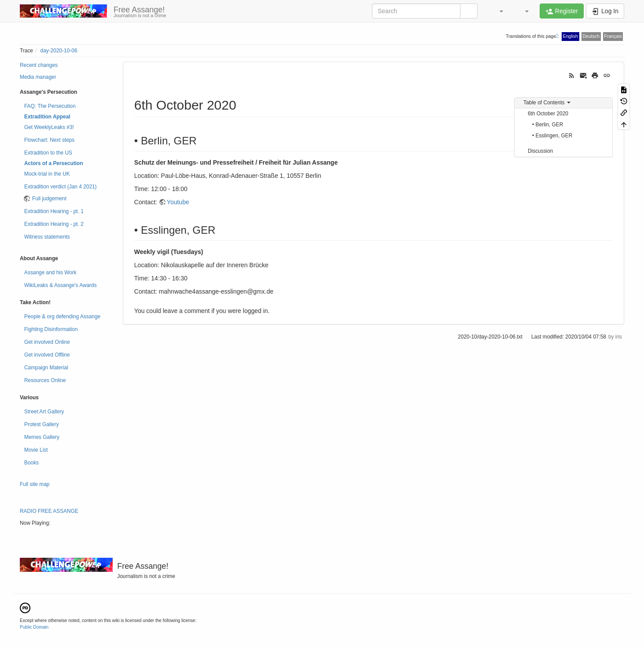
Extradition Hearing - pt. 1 (54, 211)
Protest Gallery (42, 424)
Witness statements (47, 237)
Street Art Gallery (44, 412)
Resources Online (45, 380)
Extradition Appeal (47, 117)
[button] (497, 11)
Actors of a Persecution (53, 163)
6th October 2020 (548, 114)
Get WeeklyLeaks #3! (49, 127)
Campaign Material (46, 368)
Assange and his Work (50, 272)
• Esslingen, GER (552, 136)
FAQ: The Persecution (50, 106)
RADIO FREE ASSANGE (49, 511)
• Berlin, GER (548, 125)
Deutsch (591, 36)
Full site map (35, 484)
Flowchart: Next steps (49, 140)
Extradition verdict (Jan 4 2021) (61, 187)
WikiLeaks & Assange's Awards (61, 285)
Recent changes (39, 65)
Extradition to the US (48, 153)
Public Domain (34, 627)
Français (613, 36)
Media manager (38, 77)
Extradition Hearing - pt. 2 (54, 224)
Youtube (178, 202)
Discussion (541, 151)
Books (31, 463)
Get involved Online (47, 342)
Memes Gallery (42, 437)
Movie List (36, 450)
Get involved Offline (47, 355)
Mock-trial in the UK (47, 174)
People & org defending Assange (62, 317)
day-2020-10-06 (59, 51)
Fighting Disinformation (51, 329)
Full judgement (49, 199)
